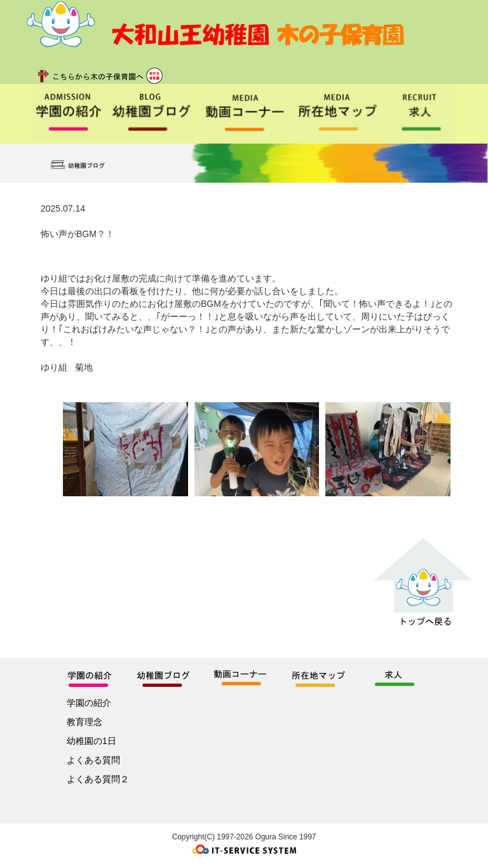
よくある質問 (93, 760)
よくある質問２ (98, 779)
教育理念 (85, 722)
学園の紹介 (89, 703)
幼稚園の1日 (91, 741)
